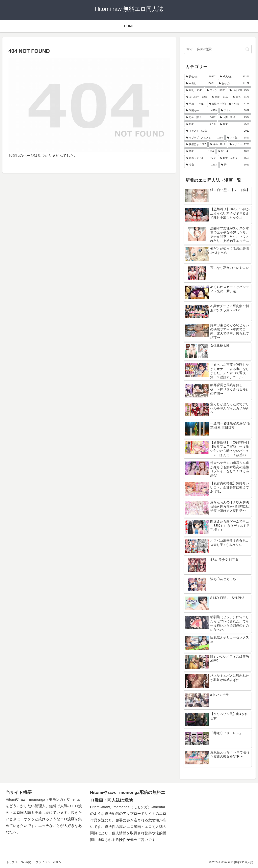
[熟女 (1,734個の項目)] (200, 151)
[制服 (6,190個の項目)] (220, 97)
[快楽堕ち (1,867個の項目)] (196, 144)
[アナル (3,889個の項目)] (235, 111)
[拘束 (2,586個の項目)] (235, 124)
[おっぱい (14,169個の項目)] (234, 84)
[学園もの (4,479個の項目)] (201, 111)
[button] (247, 49)
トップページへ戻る (19, 862)
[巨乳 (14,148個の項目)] (194, 90)
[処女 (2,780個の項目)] (201, 124)
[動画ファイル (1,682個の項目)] (201, 158)
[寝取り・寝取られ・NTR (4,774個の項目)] (229, 104)
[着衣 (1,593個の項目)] (201, 165)
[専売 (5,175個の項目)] (241, 97)
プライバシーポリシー (50, 862)
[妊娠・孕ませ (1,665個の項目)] (235, 158)
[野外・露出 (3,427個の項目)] (201, 117)
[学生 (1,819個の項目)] (218, 144)
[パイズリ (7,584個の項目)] (239, 90)
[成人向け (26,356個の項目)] (235, 77)
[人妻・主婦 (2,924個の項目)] (235, 117)
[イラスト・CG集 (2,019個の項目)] (218, 131)
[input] (218, 49)
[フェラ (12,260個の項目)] (216, 90)
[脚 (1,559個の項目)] (235, 165)
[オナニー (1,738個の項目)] (239, 144)
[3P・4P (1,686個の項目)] (234, 151)
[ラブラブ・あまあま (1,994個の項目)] (204, 138)
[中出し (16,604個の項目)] (200, 84)
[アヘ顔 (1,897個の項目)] (238, 138)
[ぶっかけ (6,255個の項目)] (197, 97)
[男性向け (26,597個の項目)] (201, 77)
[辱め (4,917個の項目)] (195, 104)
